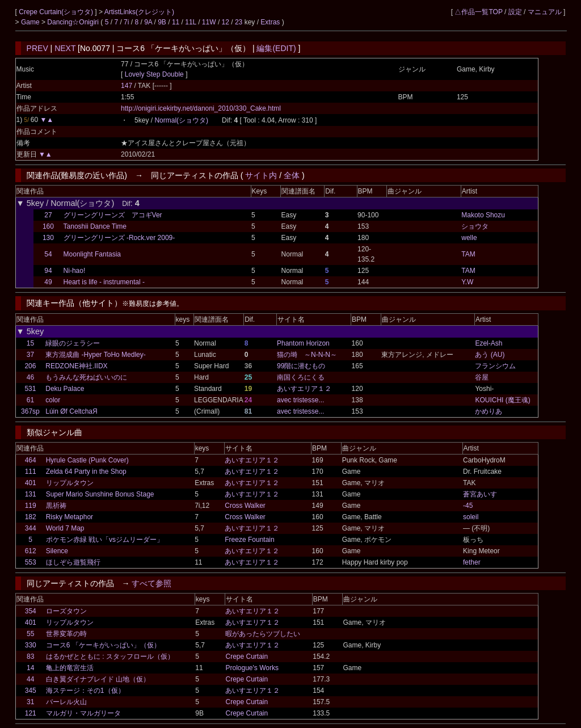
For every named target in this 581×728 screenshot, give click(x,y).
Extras (270, 22)
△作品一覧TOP (478, 12)
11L (191, 22)
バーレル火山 (66, 702)
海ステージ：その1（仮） (85, 691)
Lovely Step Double (154, 74)
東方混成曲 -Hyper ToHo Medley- (95, 355)
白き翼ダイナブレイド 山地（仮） (98, 679)
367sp (30, 411)
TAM (468, 254)
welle (469, 238)
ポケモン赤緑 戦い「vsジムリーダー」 (105, 540)
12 (226, 22)
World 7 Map (65, 528)
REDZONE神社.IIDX (76, 366)
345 (31, 691)
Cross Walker (245, 506)
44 (30, 679)
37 (30, 355)
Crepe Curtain (247, 657)
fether (472, 562)
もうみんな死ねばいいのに (86, 377)
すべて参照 (151, 583)
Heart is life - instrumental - (104, 282)
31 (30, 702)
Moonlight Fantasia (92, 254)
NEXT (65, 48)
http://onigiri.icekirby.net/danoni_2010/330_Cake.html (201, 108)
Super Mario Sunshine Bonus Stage (100, 494)
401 (31, 483)
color (53, 400)
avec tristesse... (300, 400)
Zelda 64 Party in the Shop (86, 472)
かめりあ (489, 411)
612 (31, 551)
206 (30, 366)
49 (48, 282)
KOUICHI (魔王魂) (502, 400)
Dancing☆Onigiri (74, 22)
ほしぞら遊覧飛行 (73, 562)
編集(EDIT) (276, 48)
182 (31, 517)
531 (30, 389)
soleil (471, 517)
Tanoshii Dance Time (95, 226)
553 (31, 562)
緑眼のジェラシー (73, 343)
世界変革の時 (66, 634)
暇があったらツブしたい (263, 634)
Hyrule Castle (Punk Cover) (87, 460)
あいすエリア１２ (304, 389)
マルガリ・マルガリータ (83, 713)
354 (31, 611)
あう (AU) (490, 355)
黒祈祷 (56, 506)
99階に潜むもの (301, 366)
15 (30, 343)
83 (30, 657)
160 (48, 226)
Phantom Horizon (303, 343)
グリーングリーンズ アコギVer (113, 215)
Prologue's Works (252, 668)
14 (30, 668)
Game (31, 22)
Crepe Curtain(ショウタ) (57, 12)
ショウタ (475, 226)
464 (31, 460)
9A (148, 22)
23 (239, 22)
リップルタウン (70, 483)
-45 (468, 506)
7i (126, 22)
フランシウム (495, 366)
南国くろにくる (301, 377)
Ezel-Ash (489, 343)
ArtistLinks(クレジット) (139, 12)
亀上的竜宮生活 (70, 668)
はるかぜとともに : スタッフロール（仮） (110, 657)
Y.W (467, 282)
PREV (37, 48)
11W (209, 22)
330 (31, 645)
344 (31, 528)
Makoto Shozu (483, 215)
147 (127, 86)
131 (31, 494)
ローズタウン (66, 611)
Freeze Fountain (249, 540)
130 (48, 238)
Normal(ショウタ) (181, 120)
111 (31, 472)
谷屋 (482, 377)
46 (30, 377)
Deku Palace (65, 389)
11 (176, 22)
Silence (57, 551)
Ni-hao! (75, 271)
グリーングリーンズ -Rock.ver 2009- (119, 238)
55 (30, 634)
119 (31, 506)
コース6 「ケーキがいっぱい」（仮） (103, 645)
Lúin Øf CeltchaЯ (71, 411)
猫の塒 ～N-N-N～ (307, 355)
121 (31, 713)
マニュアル (545, 12)
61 (30, 400)
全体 (292, 175)
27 (48, 215)
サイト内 (261, 175)
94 (48, 271)
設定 (515, 12)
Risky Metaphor (70, 517)
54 (48, 254)
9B (162, 22)
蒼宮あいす (480, 494)
